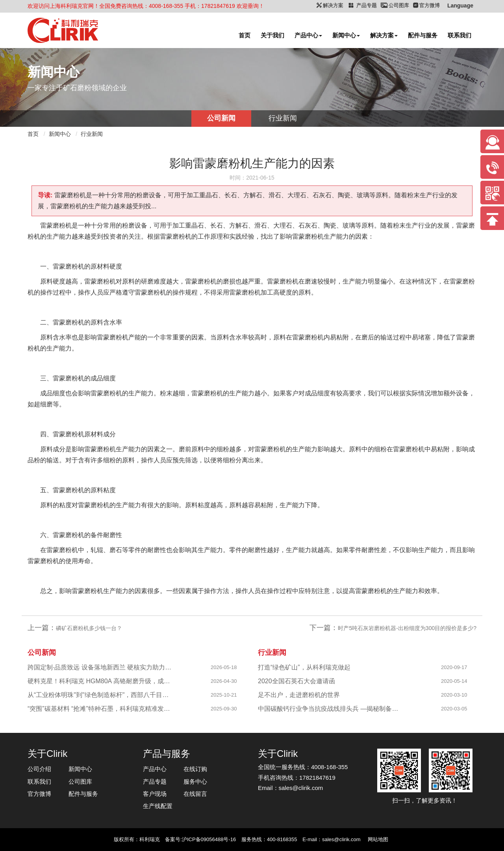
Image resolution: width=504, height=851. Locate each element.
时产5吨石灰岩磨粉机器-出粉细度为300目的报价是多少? (407, 628)
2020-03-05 (454, 709)
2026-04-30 (224, 681)
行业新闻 (283, 118)
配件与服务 (423, 35)
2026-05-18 (224, 667)
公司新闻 (221, 118)
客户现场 (155, 794)
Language (460, 6)
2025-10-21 (224, 695)
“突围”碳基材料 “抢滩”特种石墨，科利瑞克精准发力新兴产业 (101, 709)
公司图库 (80, 781)
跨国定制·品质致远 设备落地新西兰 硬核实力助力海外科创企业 (101, 667)
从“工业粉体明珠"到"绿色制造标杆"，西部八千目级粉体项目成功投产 (101, 695)
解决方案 (384, 35)
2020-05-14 (454, 681)
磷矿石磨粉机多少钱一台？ (89, 628)
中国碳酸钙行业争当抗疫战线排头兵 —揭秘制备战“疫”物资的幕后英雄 (331, 709)
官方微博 (39, 794)
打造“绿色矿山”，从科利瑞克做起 (304, 667)
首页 (245, 35)
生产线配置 (158, 806)
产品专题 (155, 781)
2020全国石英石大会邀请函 (296, 681)
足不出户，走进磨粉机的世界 (299, 695)
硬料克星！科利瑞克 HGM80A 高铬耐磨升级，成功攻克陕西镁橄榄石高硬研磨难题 (101, 681)
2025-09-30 (224, 709)
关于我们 (272, 35)
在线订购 (195, 769)
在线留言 (195, 794)
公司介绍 (39, 769)
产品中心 (308, 35)
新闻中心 (346, 35)
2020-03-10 (454, 695)
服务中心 (195, 781)
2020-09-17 (454, 667)
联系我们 (460, 35)
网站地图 (378, 839)
